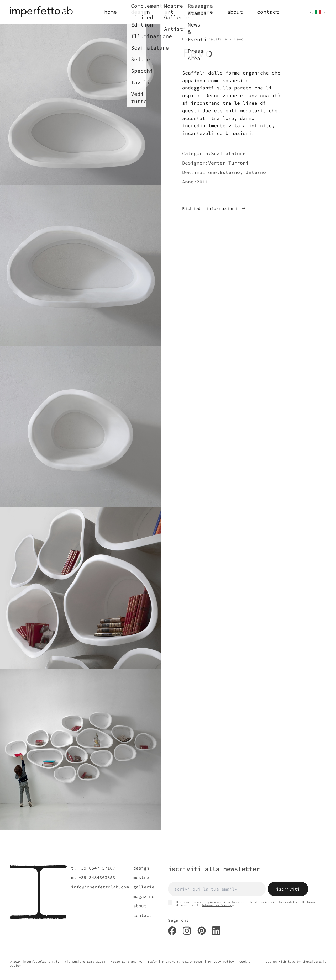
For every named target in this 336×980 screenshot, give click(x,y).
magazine (144, 896)
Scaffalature (213, 39)
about (140, 906)
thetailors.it (314, 962)
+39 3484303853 (97, 877)
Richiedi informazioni (214, 208)
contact (143, 915)
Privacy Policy (221, 962)
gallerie (144, 887)
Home (187, 39)
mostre (141, 877)
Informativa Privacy (217, 905)
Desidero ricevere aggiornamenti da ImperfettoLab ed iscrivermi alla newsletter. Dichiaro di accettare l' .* (241, 904)
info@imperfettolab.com (100, 887)
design (141, 868)
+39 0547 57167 (97, 868)
